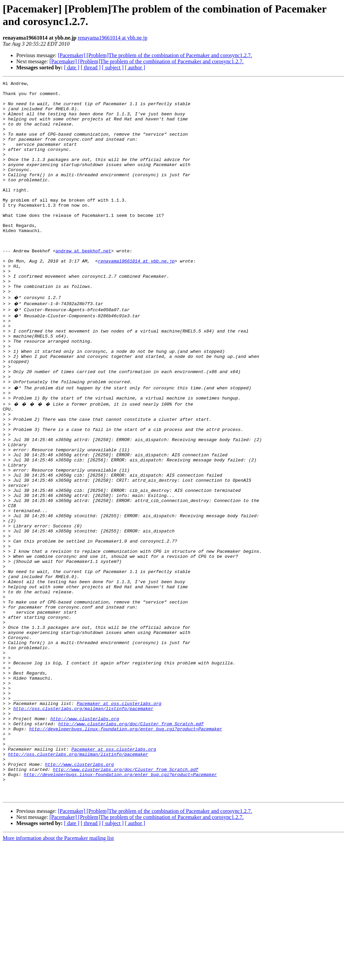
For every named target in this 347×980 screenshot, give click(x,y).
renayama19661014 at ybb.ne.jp (113, 38)
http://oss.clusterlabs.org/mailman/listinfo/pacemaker (83, 827)
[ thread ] (91, 67)
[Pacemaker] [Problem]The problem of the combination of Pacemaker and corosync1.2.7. (155, 55)
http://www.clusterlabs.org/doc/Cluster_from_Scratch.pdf (131, 845)
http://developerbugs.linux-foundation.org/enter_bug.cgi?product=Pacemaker (126, 851)
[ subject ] (113, 67)
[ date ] (72, 67)
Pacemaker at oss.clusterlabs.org (119, 821)
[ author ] (135, 67)
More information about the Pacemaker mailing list (58, 974)
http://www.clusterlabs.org (85, 839)
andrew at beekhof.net (83, 285)
